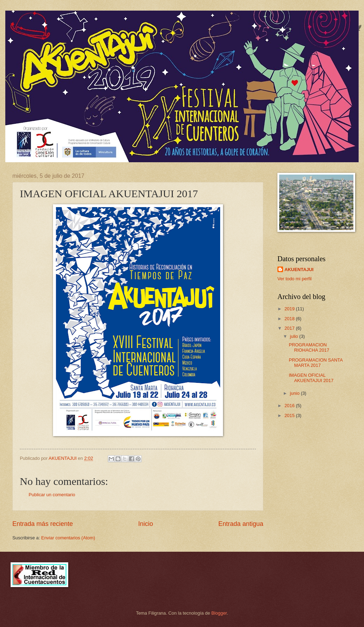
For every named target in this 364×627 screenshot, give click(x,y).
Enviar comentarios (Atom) (68, 538)
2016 (290, 406)
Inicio (146, 524)
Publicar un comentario (52, 495)
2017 (290, 328)
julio (294, 336)
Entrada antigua (241, 524)
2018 (290, 319)
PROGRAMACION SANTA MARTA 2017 (316, 363)
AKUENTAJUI (299, 269)
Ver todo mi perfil (295, 279)
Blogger (219, 613)
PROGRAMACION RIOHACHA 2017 (309, 347)
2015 (290, 415)
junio (295, 393)
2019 (290, 309)
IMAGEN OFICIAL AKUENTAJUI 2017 (311, 378)
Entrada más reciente (43, 524)
